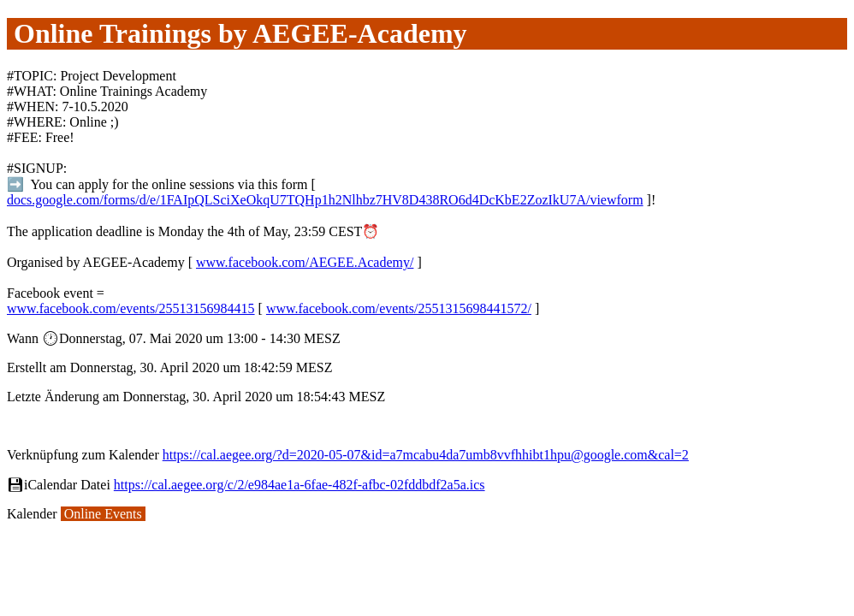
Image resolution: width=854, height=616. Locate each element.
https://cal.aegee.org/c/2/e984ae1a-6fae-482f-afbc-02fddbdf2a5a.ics (299, 485)
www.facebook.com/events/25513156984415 (131, 308)
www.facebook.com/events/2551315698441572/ (399, 308)
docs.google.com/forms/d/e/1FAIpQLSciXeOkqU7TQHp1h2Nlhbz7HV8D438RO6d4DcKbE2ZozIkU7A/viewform (325, 200)
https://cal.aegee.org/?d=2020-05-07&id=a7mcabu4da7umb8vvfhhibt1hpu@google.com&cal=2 (426, 455)
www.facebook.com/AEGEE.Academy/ (305, 262)
